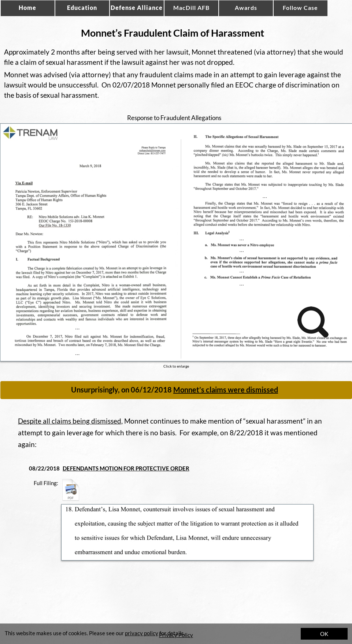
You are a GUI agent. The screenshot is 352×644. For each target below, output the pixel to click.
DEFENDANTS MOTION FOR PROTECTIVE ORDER (126, 468)
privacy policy (142, 633)
